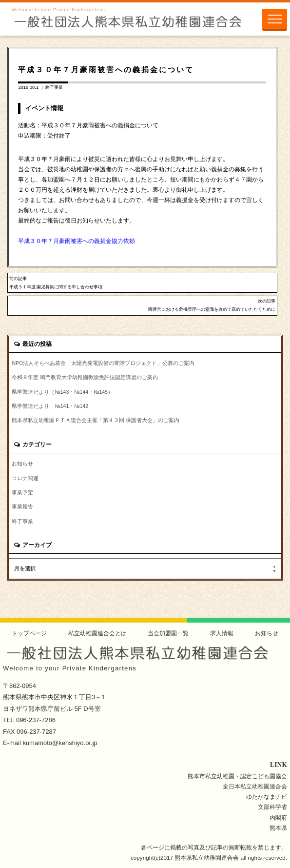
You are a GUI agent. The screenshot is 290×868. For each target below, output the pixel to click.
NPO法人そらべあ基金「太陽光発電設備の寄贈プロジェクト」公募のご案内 (103, 363)
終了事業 (54, 87)
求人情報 (222, 633)
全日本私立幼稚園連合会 (255, 786)
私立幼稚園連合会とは (97, 633)
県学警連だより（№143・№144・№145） (62, 392)
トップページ (29, 633)
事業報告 (22, 506)
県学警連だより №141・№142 (50, 406)
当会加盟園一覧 (168, 633)
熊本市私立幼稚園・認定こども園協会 (237, 776)
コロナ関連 (25, 478)
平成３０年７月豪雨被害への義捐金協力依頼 (77, 241)
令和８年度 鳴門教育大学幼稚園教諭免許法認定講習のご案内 (85, 377)
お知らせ (22, 464)
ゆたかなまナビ (267, 797)
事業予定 (22, 492)
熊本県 (278, 828)
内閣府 (278, 818)
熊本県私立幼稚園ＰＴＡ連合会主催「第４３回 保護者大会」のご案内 (96, 420)
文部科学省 (272, 807)
